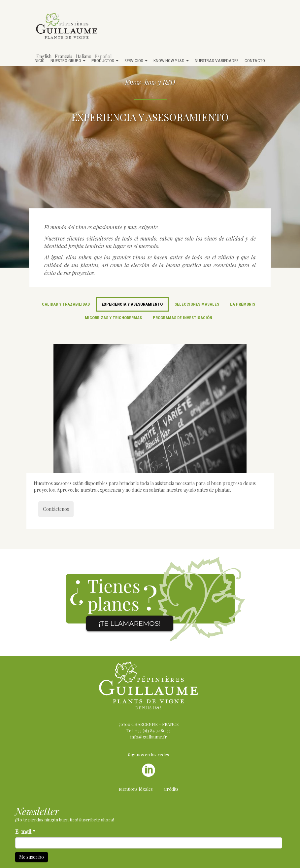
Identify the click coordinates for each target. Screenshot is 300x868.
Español (103, 56)
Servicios (136, 60)
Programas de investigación (183, 318)
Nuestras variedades (217, 60)
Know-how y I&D (171, 60)
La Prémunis (243, 304)
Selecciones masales (197, 304)
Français (64, 56)
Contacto (255, 60)
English (44, 56)
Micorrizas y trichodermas (113, 318)
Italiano (84, 56)
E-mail (25, 831)
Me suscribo (32, 857)
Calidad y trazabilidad (66, 304)
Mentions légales (136, 789)
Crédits (171, 789)
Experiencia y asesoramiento (132, 304)
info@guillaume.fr (149, 737)
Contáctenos (56, 509)
